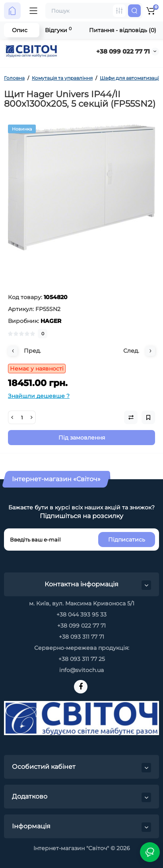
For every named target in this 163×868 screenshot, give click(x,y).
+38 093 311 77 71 (81, 637)
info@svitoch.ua (81, 670)
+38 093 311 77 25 (82, 659)
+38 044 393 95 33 (81, 615)
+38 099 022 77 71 (123, 51)
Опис (20, 30)
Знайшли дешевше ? (39, 396)
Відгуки (58, 30)
